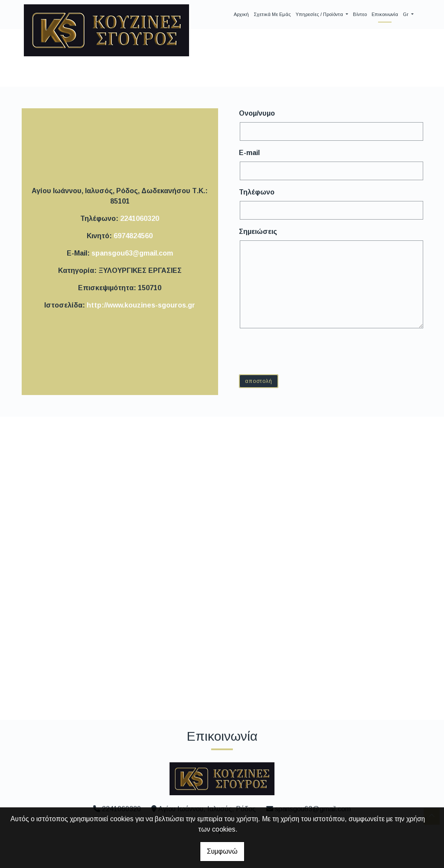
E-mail (249, 153)
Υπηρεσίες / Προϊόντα (320, 14)
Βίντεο (360, 14)
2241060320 (140, 219)
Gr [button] (406, 14)
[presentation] (307, 351)
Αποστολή (258, 381)
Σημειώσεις (258, 232)
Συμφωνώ (222, 851)
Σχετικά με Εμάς (272, 14)
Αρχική (241, 14)
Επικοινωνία (385, 14)
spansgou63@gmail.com (132, 253)
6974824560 (133, 236)
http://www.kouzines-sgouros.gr (141, 305)
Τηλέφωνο (257, 192)
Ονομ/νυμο (257, 113)
